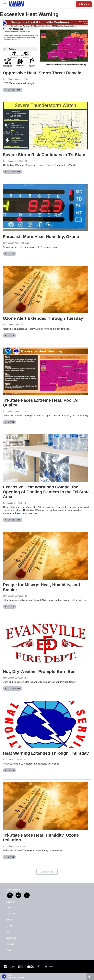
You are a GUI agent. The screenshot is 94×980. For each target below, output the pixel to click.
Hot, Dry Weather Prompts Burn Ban (39, 671)
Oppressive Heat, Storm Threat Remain (42, 73)
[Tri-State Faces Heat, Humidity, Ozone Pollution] (46, 806)
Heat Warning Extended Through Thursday (46, 753)
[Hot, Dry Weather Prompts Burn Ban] (46, 642)
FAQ (8, 932)
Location (9, 920)
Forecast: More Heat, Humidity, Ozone (41, 237)
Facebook (10, 944)
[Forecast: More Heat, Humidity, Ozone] (46, 208)
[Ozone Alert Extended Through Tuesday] (46, 290)
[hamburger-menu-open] (5, 4)
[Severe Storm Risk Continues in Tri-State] (46, 126)
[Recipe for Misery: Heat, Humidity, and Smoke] (46, 556)
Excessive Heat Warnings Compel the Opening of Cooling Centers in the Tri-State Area (46, 492)
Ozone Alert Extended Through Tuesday (43, 318)
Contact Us (11, 908)
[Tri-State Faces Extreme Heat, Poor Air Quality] (46, 371)
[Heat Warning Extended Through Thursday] (46, 724)
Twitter (9, 950)
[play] (4, 976)
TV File (9, 926)
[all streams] (90, 976)
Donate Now (11, 938)
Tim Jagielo (8, 503)
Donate (85, 4)
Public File (10, 914)
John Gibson (8, 79)
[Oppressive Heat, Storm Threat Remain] (46, 44)
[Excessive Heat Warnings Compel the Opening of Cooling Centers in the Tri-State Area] (46, 458)
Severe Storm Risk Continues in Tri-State (44, 155)
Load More (47, 872)
